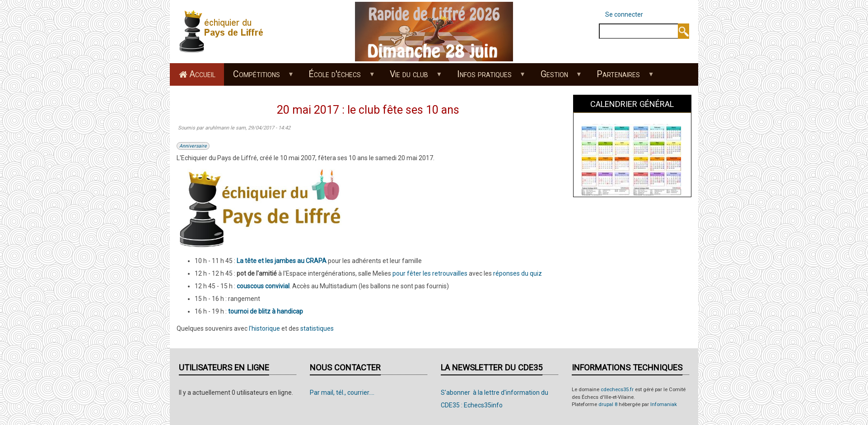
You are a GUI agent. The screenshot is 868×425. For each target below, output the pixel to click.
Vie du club (411, 77)
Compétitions (259, 77)
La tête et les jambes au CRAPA (282, 261)
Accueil (202, 74)
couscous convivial (263, 286)
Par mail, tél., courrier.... (342, 393)
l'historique (264, 328)
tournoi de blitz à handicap (266, 311)
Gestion (556, 77)
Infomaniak (664, 404)
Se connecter (624, 14)
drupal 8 (608, 404)
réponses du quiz (518, 273)
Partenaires (621, 77)
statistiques (317, 328)
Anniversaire (193, 146)
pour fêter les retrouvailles (430, 273)
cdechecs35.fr (617, 390)
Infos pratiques (486, 77)
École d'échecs (337, 77)
